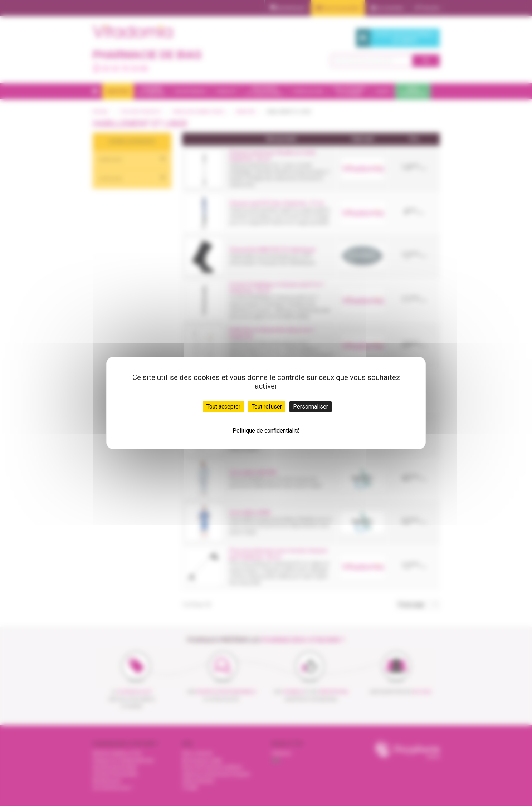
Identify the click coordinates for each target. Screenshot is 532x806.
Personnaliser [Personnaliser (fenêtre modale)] (311, 407)
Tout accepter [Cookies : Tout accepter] (223, 407)
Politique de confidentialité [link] (266, 431)
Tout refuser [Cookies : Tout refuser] (267, 407)
